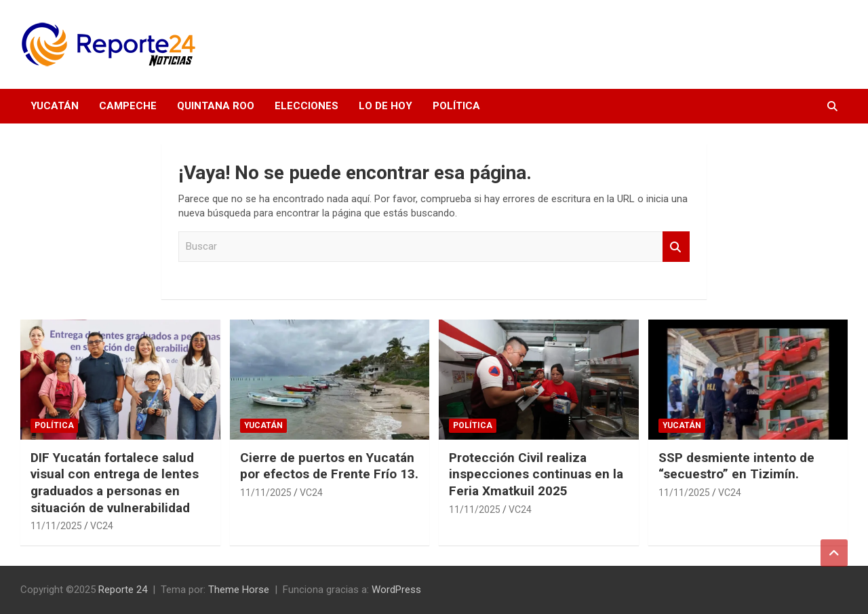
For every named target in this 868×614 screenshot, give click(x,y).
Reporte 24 (123, 590)
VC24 (102, 526)
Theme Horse (239, 590)
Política (456, 106)
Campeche (128, 106)
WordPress (396, 590)
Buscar (676, 247)
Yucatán (55, 106)
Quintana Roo (216, 106)
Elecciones (307, 106)
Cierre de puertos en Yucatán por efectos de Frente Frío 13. (329, 466)
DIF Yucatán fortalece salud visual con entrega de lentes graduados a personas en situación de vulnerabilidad (115, 483)
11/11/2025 (56, 526)
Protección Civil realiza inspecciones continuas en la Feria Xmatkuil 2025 (536, 474)
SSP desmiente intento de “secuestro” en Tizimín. (736, 466)
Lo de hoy (386, 106)
